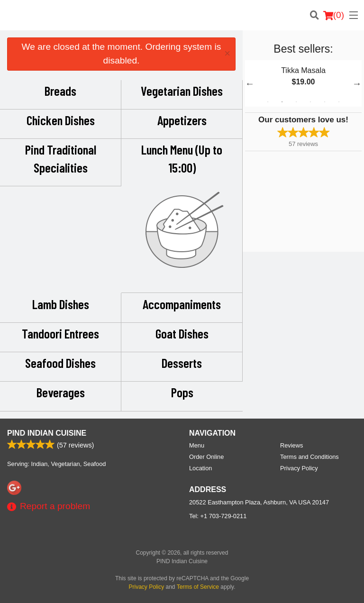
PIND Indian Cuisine (47, 433)
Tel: (218, 516)
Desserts (182, 363)
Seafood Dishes (60, 363)
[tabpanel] (303, 83)
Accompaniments (182, 304)
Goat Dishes (182, 333)
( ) (334, 15)
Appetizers (182, 120)
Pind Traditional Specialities (61, 158)
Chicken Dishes (61, 120)
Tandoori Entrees (60, 333)
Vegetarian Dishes (182, 91)
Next (357, 83)
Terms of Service (198, 587)
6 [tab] (339, 102)
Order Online (206, 457)
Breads (60, 91)
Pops (182, 392)
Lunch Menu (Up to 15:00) (182, 158)
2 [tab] (282, 102)
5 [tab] (325, 102)
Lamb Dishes (61, 304)
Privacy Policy (299, 468)
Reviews (291, 445)
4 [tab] (310, 102)
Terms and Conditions (309, 457)
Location (200, 468)
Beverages (61, 392)
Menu (197, 445)
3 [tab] (296, 102)
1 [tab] (268, 102)
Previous (250, 83)
